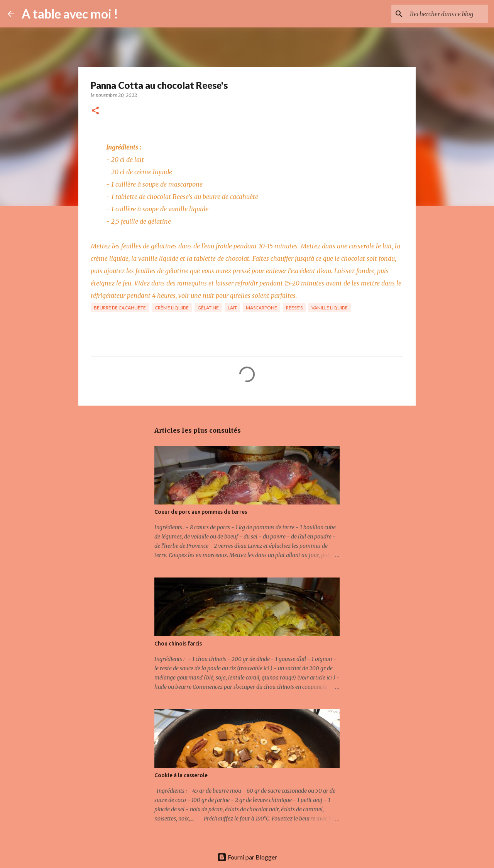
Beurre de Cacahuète (120, 308)
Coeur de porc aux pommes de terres (201, 512)
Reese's (294, 308)
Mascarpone (261, 308)
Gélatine (208, 308)
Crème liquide (172, 308)
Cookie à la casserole (181, 775)
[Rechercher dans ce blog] (447, 14)
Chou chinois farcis (178, 644)
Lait (232, 308)
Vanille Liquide (330, 308)
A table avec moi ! (70, 14)
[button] (95, 111)
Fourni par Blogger (247, 857)
